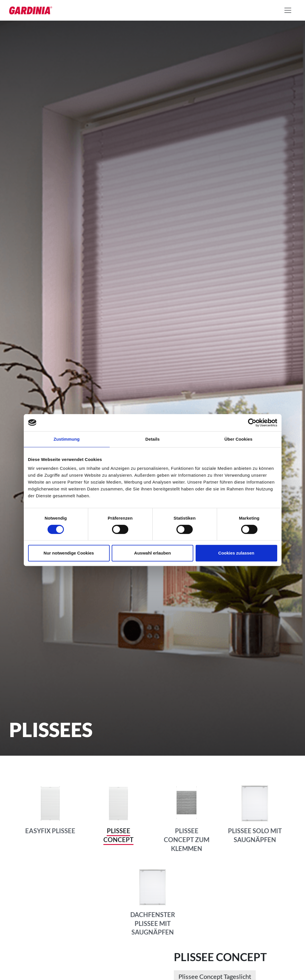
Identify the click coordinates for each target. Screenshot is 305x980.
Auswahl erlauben (152, 553)
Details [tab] (153, 439)
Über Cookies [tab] (239, 439)
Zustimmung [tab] (67, 439)
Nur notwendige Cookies (69, 553)
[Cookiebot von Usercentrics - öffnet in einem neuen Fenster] (252, 423)
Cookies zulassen (236, 553)
